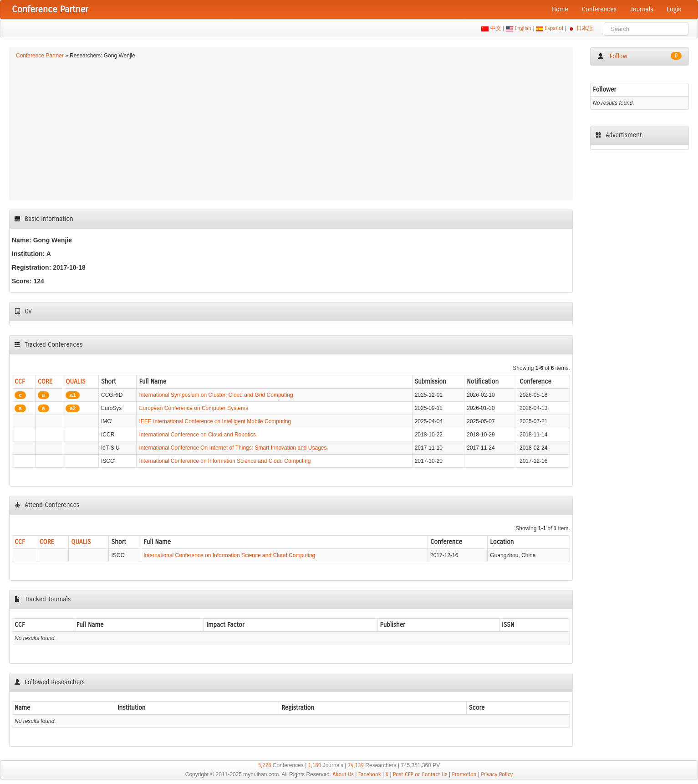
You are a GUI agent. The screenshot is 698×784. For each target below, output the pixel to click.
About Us (343, 774)
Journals (642, 9)
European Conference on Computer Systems (193, 408)
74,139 (356, 765)
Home (560, 9)
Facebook (370, 774)
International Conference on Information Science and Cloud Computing (225, 461)
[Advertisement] (291, 128)
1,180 (315, 765)
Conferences (599, 9)
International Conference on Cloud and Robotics (197, 435)
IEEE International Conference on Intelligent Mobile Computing (215, 421)
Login (674, 9)
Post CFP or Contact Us (420, 774)
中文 (496, 28)
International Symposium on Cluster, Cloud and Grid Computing (216, 395)
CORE (45, 382)
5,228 (265, 765)
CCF (20, 382)
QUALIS (75, 382)
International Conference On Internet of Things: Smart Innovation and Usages (233, 448)
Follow (639, 56)
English (523, 28)
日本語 (585, 28)
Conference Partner (40, 56)
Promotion (464, 774)
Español (554, 28)
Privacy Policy (497, 774)
